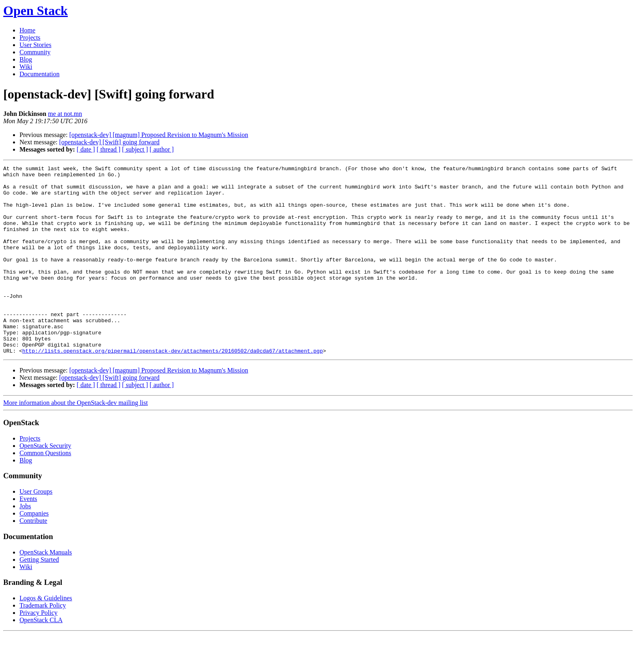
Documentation (40, 74)
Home (27, 30)
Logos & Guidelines (46, 636)
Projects (30, 37)
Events (28, 536)
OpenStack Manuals (46, 590)
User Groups (36, 529)
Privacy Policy (39, 650)
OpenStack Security (45, 483)
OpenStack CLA (41, 658)
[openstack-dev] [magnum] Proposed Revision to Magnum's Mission (159, 135)
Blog (26, 59)
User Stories (35, 45)
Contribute (33, 558)
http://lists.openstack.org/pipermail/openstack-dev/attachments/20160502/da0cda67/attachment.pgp (173, 388)
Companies (34, 551)
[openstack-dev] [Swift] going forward (109, 142)
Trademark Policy (43, 643)
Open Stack (35, 11)
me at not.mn (65, 114)
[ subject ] (135, 149)
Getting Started (39, 597)
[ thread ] (109, 149)
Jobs (25, 544)
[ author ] (162, 149)
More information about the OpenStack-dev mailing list (75, 440)
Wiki (26, 67)
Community (35, 52)
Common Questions (45, 491)
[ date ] (86, 149)
